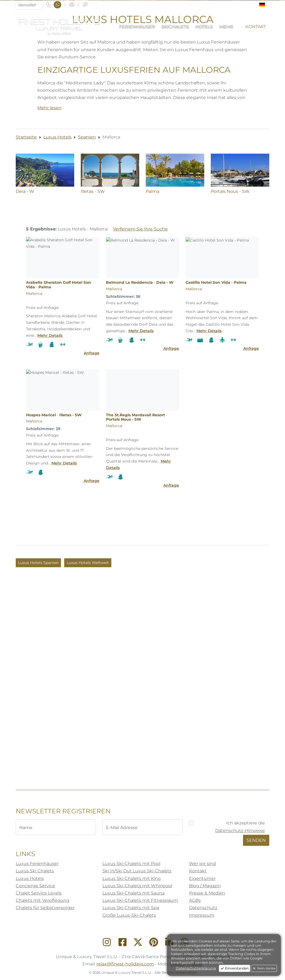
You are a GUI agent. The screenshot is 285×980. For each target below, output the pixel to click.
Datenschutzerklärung (196, 968)
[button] (264, 5)
